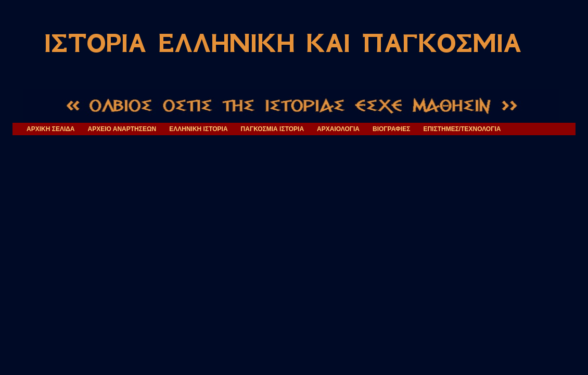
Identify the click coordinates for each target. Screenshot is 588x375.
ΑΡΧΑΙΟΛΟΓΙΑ (338, 129)
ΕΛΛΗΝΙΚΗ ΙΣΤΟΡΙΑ (198, 129)
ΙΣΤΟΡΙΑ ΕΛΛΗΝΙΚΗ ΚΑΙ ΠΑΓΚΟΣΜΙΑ (283, 43)
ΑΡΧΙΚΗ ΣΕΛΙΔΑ (51, 129)
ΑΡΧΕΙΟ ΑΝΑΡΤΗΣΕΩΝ (122, 129)
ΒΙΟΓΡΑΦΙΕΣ (391, 129)
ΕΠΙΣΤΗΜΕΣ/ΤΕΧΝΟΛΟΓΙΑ (462, 129)
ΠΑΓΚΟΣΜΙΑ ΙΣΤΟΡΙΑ (273, 129)
